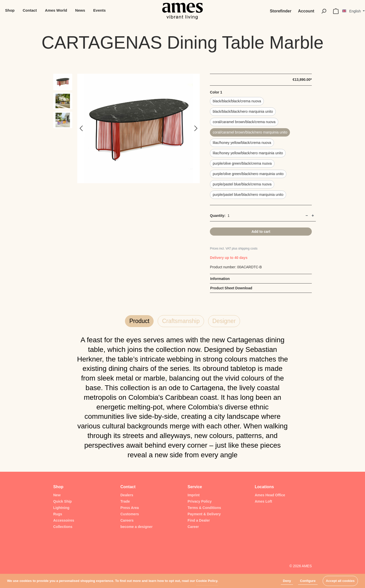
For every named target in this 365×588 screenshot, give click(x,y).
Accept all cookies (340, 581)
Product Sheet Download (231, 288)
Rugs (58, 514)
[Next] (196, 129)
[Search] (324, 11)
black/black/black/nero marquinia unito (243, 111)
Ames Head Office (270, 495)
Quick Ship (62, 501)
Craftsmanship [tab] (181, 321)
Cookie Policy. (207, 581)
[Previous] (81, 129)
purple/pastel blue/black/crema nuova (242, 184)
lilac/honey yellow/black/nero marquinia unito (248, 153)
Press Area (130, 508)
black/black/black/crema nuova (237, 101)
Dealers (127, 495)
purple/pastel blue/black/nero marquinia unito (248, 195)
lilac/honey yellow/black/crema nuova (242, 143)
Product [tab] (139, 321)
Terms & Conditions (204, 508)
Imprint (194, 495)
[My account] (306, 11)
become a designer (136, 527)
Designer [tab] (224, 321)
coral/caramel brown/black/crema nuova (244, 122)
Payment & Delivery (204, 514)
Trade (125, 501)
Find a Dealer (199, 520)
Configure (308, 581)
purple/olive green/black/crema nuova (242, 163)
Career (193, 527)
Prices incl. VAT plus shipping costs (234, 249)
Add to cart (261, 232)
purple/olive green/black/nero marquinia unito (248, 174)
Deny (287, 581)
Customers (130, 514)
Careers (127, 520)
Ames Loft (263, 501)
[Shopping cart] (336, 11)
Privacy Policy (200, 501)
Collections (63, 527)
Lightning (61, 508)
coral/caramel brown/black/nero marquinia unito (250, 132)
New (57, 495)
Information (220, 279)
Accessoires (64, 520)
